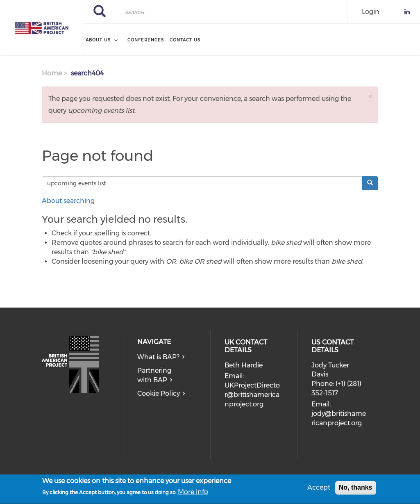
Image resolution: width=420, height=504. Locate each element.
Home (52, 73)
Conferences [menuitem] (146, 40)
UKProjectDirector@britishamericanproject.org (252, 395)
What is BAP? (158, 357)
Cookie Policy (159, 393)
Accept (319, 489)
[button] (370, 97)
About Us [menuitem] (98, 40)
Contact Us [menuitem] (185, 40)
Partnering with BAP (154, 375)
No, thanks (356, 489)
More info (193, 494)
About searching (68, 201)
